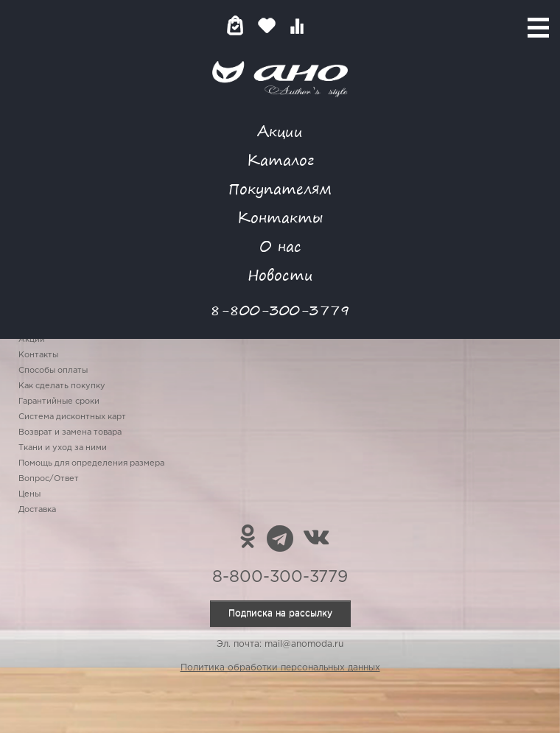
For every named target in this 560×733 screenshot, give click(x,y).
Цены (29, 494)
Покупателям (280, 188)
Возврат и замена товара (70, 432)
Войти (326, 25)
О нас (280, 246)
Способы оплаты (53, 371)
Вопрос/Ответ (49, 479)
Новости (280, 274)
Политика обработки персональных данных (280, 668)
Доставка (37, 510)
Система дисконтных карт (72, 417)
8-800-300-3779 (280, 310)
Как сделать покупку (62, 386)
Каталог (280, 159)
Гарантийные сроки (59, 401)
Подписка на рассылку (280, 613)
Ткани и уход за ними (63, 448)
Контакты (280, 217)
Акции (280, 131)
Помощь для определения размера (91, 463)
